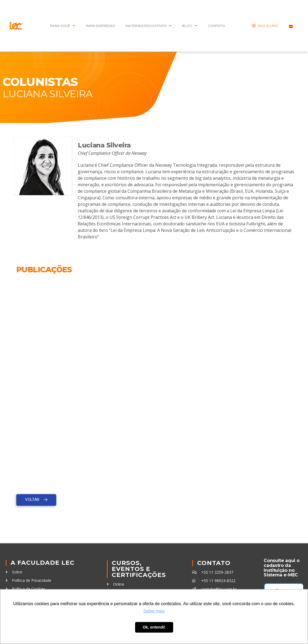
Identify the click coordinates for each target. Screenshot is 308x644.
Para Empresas (100, 26)
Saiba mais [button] (154, 611)
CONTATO (217, 26)
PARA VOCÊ (63, 26)
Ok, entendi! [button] (154, 627)
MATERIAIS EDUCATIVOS (148, 26)
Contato (214, 563)
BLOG (190, 26)
